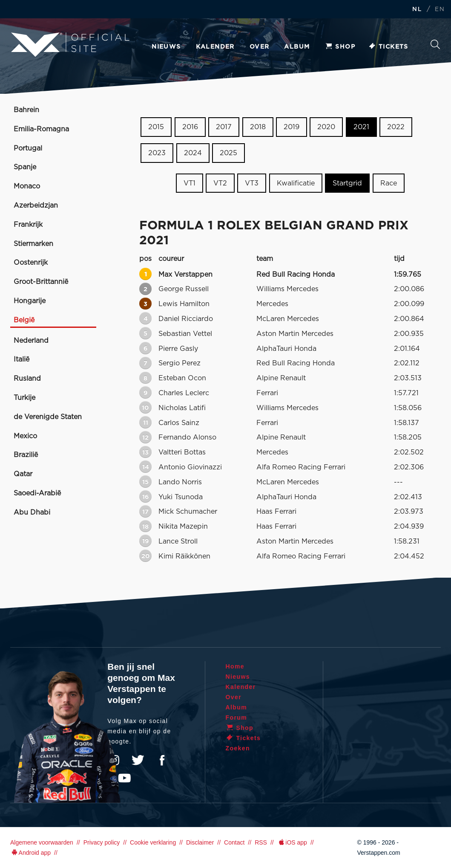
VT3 (252, 183)
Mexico (25, 436)
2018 (258, 127)
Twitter (138, 760)
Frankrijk (28, 225)
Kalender (215, 47)
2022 (396, 127)
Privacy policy (102, 842)
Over (260, 47)
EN (440, 10)
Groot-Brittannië (41, 282)
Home (235, 666)
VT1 (190, 183)
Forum (237, 718)
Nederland (31, 341)
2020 (326, 127)
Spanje (25, 167)
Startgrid (347, 183)
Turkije (24, 398)
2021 (361, 127)
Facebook (162, 760)
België (24, 320)
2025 (228, 153)
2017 (224, 127)
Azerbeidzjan (36, 205)
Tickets (388, 47)
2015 (156, 127)
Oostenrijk (31, 263)
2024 (193, 153)
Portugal (28, 148)
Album (297, 47)
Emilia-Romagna (41, 129)
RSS (261, 842)
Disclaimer (200, 842)
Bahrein (26, 110)
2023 (157, 153)
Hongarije (30, 301)
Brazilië (26, 455)
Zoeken (435, 44)
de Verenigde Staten (48, 417)
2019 (292, 127)
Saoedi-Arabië (37, 493)
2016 (190, 127)
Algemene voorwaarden (42, 842)
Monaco (27, 186)
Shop (340, 47)
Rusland (27, 379)
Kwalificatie (296, 183)
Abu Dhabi (32, 512)
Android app (30, 853)
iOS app (292, 842)
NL (417, 10)
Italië (22, 359)
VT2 (220, 183)
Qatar (23, 474)
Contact (234, 842)
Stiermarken (33, 244)
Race (389, 183)
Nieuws (166, 47)
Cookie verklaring (153, 842)
